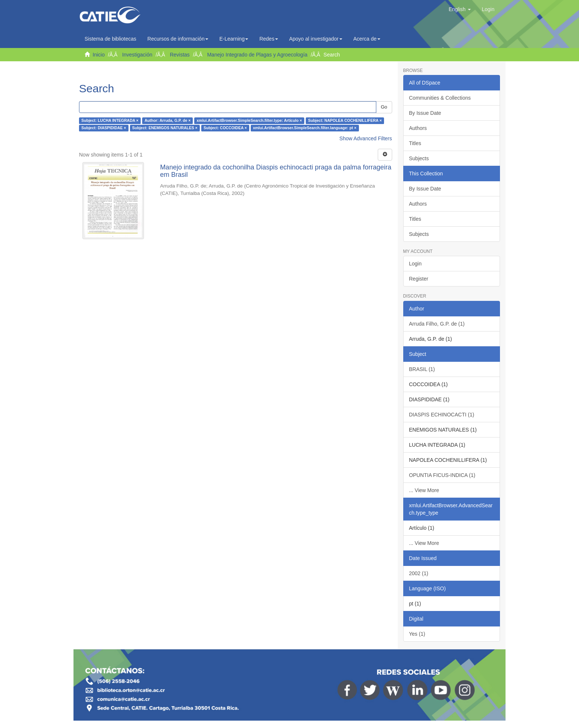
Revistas (180, 55)
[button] (460, 9)
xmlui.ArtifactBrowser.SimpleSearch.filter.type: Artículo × (249, 121)
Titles (415, 143)
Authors (418, 128)
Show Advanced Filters (366, 138)
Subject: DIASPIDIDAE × (104, 128)
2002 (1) (419, 573)
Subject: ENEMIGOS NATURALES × (165, 128)
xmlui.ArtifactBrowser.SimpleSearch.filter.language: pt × (305, 128)
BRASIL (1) (422, 369)
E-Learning (234, 39)
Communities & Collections (440, 98)
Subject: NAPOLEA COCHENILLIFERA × (345, 121)
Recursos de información (178, 39)
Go (384, 107)
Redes (268, 39)
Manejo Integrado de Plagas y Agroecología (257, 55)
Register (419, 279)
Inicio (99, 55)
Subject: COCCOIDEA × (225, 128)
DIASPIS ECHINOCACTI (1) (442, 415)
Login (415, 264)
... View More (424, 490)
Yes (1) (417, 634)
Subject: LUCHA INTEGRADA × (110, 121)
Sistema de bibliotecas (110, 39)
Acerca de (367, 39)
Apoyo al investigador (316, 39)
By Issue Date (425, 113)
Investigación (137, 55)
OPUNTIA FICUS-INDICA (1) (442, 475)
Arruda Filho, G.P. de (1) (437, 324)
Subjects (419, 158)
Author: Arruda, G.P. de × (167, 121)
